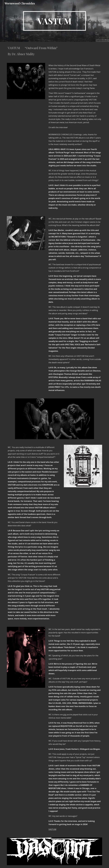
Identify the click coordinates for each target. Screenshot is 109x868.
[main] (54, 21)
